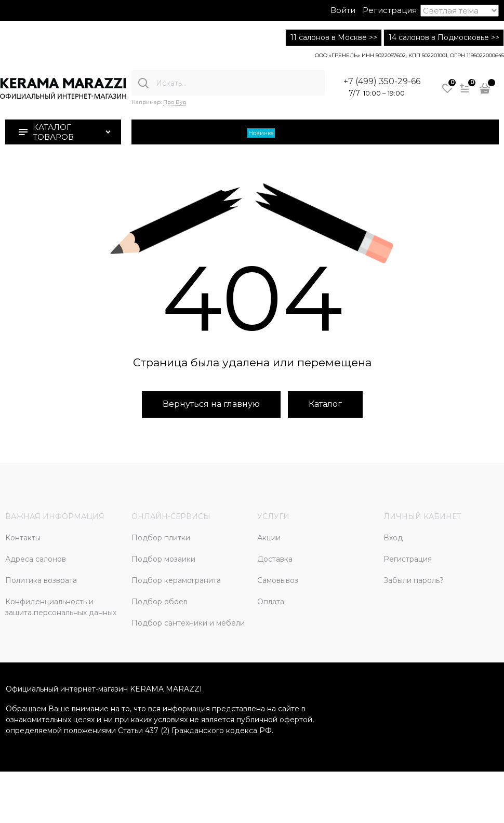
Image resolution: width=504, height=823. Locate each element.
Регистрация (390, 10)
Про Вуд (175, 102)
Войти (343, 10)
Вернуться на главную (211, 404)
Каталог (325, 404)
